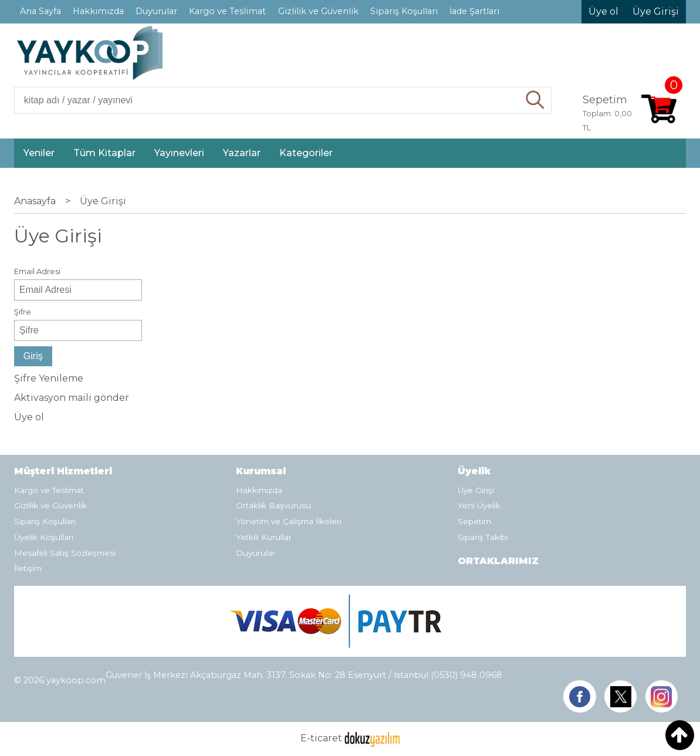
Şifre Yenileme (49, 378)
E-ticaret (321, 739)
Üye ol (29, 417)
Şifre (23, 312)
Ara (535, 100)
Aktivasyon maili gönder (72, 398)
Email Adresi (37, 271)
